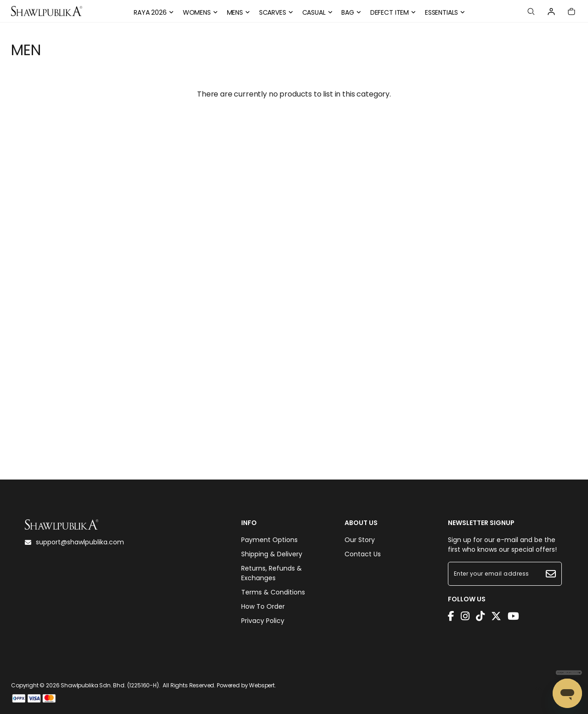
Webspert (262, 685)
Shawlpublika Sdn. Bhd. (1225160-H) (110, 685)
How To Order (263, 606)
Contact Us (363, 554)
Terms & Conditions (273, 592)
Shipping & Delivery (272, 554)
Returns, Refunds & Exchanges (271, 573)
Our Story (360, 540)
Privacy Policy (263, 621)
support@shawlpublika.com (74, 542)
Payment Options (269, 540)
